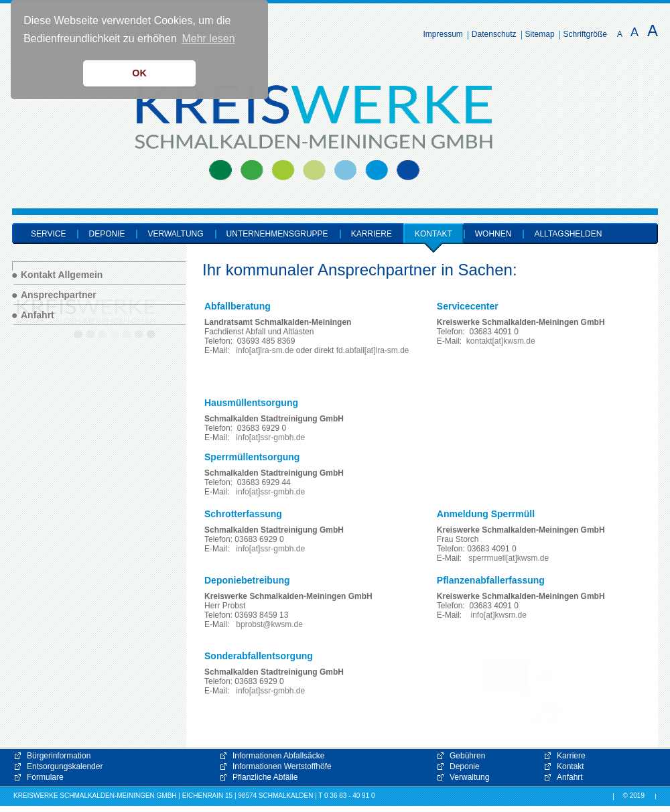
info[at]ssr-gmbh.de (270, 437)
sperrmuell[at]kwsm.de (509, 558)
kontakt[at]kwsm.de (501, 341)
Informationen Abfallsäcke (278, 756)
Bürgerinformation (59, 756)
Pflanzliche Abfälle (265, 777)
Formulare (45, 777)
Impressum (443, 34)
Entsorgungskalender (65, 766)
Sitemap (540, 34)
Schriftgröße (585, 34)
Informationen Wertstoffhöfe (282, 766)
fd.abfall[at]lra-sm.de (373, 350)
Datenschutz (494, 34)
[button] (523, 693)
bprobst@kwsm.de (269, 624)
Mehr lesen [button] (208, 39)
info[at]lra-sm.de (265, 350)
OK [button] (139, 73)
